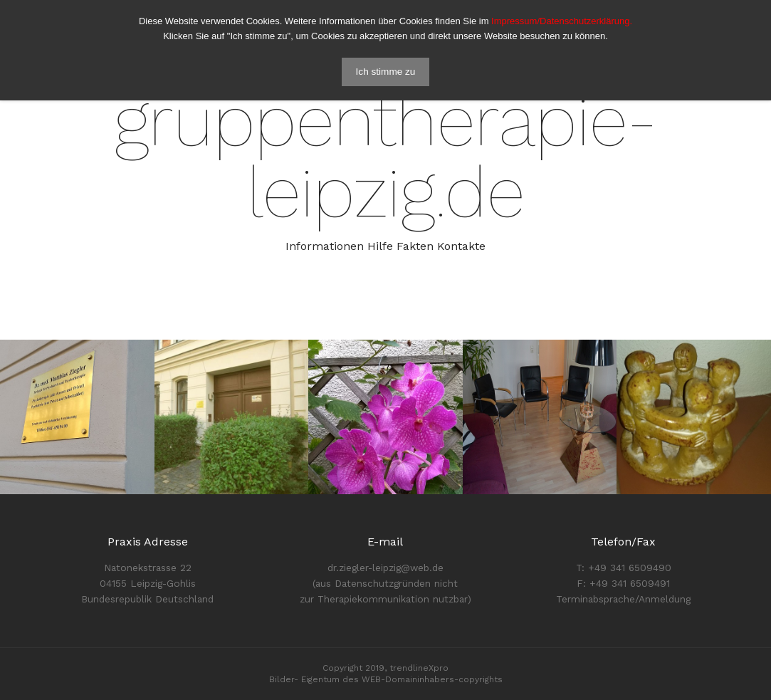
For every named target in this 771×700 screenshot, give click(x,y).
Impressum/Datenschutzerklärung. (562, 21)
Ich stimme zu (386, 72)
